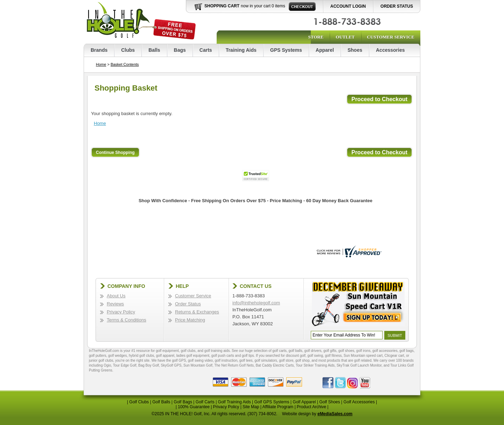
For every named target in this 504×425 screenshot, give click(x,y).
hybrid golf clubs (141, 356)
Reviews (115, 304)
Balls (154, 50)
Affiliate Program (278, 407)
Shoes (355, 50)
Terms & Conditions (127, 320)
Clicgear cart (394, 356)
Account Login (348, 6)
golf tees (246, 360)
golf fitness (333, 356)
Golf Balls (161, 402)
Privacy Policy (121, 312)
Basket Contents (125, 64)
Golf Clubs (139, 402)
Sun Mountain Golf (198, 365)
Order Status (397, 6)
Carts (206, 50)
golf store (286, 360)
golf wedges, (118, 356)
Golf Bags (183, 402)
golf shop (303, 360)
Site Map (251, 407)
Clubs (128, 50)
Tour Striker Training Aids (315, 365)
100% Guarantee (194, 407)
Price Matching (190, 320)
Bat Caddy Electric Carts (275, 365)
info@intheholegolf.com (256, 303)
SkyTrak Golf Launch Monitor (359, 365)
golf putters (97, 356)
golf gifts (330, 351)
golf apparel (165, 356)
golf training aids (217, 351)
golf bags (407, 351)
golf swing (315, 356)
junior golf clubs (101, 360)
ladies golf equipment (193, 356)
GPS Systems (286, 50)
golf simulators (266, 360)
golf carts (279, 351)
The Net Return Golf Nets (234, 365)
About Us (116, 296)
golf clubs (188, 351)
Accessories (390, 50)
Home (101, 64)
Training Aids (241, 50)
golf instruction (226, 360)
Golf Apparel (304, 402)
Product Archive (311, 407)
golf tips (248, 356)
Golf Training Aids (234, 402)
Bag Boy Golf (149, 365)
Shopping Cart (222, 6)
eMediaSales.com (335, 414)
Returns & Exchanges (197, 312)
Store (316, 37)
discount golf (296, 356)
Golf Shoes (330, 402)
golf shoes (346, 351)
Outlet (345, 37)
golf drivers (313, 351)
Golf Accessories (359, 402)
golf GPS (179, 360)
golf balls (295, 351)
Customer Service (391, 37)
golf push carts (223, 356)
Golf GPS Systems (272, 402)
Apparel (325, 50)
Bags (180, 50)
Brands (99, 50)
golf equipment (167, 351)
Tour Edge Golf (125, 365)
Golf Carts (205, 402)
